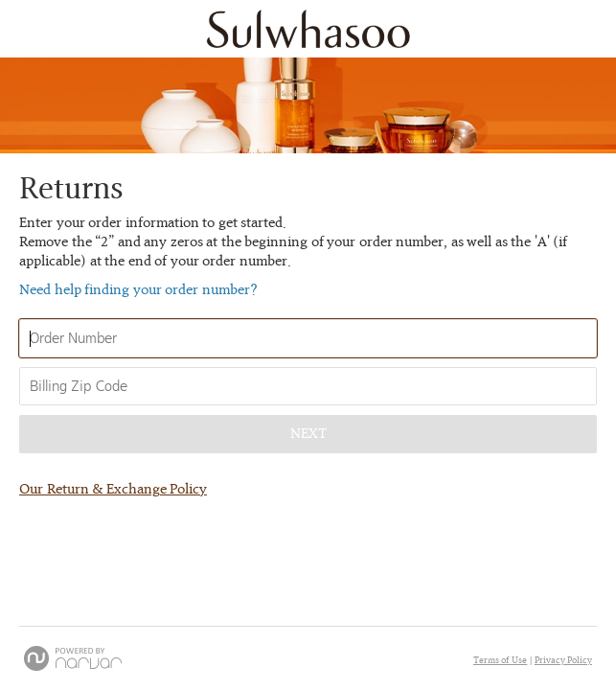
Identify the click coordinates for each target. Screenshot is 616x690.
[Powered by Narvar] (73, 658)
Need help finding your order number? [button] (138, 290)
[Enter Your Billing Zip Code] (308, 386)
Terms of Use (501, 660)
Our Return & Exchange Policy (113, 490)
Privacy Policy (563, 660)
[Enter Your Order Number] (308, 338)
